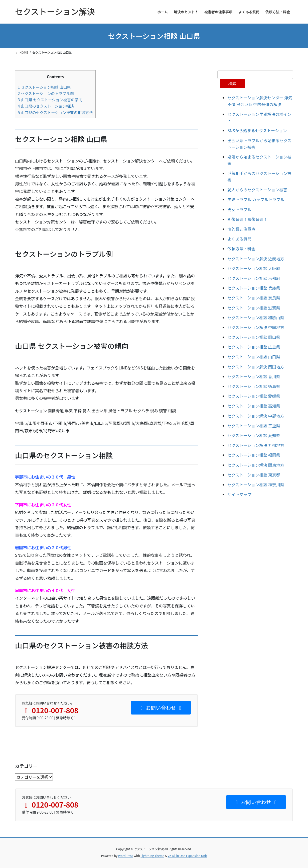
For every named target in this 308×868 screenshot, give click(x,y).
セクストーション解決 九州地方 (256, 445)
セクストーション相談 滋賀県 (254, 308)
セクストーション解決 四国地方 (256, 367)
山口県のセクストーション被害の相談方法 (55, 112)
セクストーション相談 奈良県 (254, 298)
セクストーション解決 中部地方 (256, 416)
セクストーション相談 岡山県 (254, 337)
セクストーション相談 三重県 (254, 426)
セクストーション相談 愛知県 (254, 435)
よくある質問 (239, 239)
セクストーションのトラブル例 (46, 93)
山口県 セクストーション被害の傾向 (50, 100)
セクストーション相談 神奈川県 (256, 485)
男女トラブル (239, 209)
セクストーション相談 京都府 (254, 278)
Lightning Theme (152, 856)
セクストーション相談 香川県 (254, 376)
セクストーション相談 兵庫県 (254, 288)
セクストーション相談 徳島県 (254, 386)
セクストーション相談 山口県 (44, 87)
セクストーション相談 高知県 (254, 406)
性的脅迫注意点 (241, 229)
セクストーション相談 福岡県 (254, 455)
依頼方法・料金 (241, 249)
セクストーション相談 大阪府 (254, 268)
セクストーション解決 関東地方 (256, 465)
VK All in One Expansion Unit (187, 856)
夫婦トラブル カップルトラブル (256, 199)
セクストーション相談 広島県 (254, 347)
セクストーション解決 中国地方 (256, 327)
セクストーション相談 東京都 (254, 475)
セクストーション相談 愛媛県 (254, 396)
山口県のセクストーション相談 (46, 106)
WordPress (126, 856)
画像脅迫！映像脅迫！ (247, 219)
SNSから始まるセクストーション (257, 130)
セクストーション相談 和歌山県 (256, 318)
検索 (232, 84)
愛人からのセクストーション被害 (257, 190)
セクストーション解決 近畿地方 (256, 259)
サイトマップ (239, 494)
